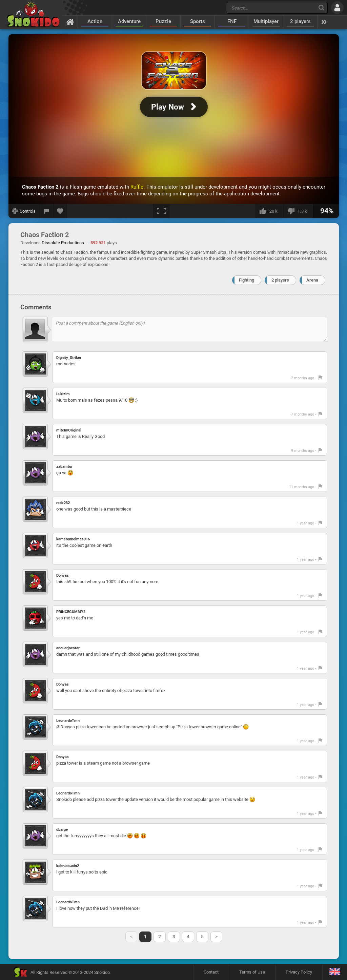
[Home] (70, 22)
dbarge (62, 830)
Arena (312, 280)
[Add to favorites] (60, 211)
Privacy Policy (299, 972)
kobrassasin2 (68, 866)
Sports (198, 21)
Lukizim (63, 394)
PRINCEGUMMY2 (71, 612)
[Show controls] (24, 211)
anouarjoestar (68, 648)
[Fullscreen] (161, 211)
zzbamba (64, 467)
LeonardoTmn (68, 721)
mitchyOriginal (69, 430)
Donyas (63, 575)
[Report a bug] (46, 211)
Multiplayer (266, 21)
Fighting (247, 280)
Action (95, 21)
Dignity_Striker (69, 358)
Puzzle (163, 21)
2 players (300, 21)
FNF (232, 21)
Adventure (129, 21)
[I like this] (270, 211)
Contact (211, 972)
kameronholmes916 (73, 539)
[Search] (321, 8)
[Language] (335, 972)
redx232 (63, 503)
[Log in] (337, 8)
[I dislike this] (298, 211)
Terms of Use (252, 972)
